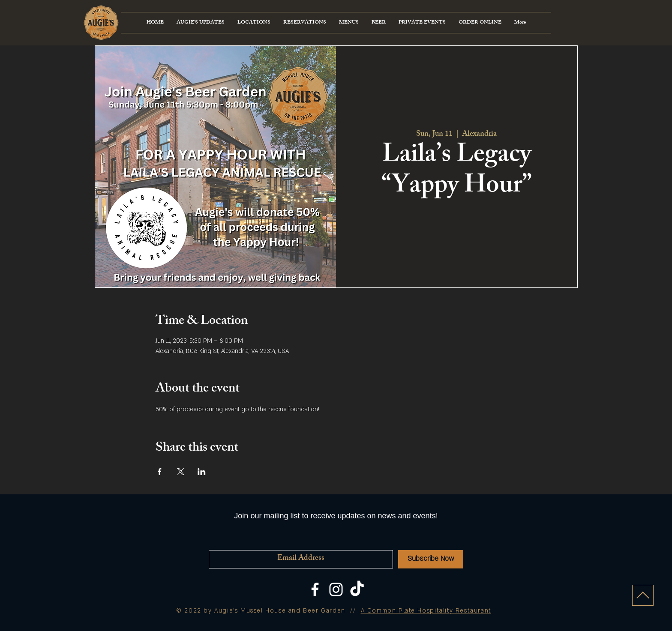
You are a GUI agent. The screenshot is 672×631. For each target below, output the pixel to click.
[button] (349, 23)
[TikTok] (357, 589)
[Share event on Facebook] (160, 472)
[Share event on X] (181, 472)
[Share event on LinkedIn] (202, 472)
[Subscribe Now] (431, 559)
